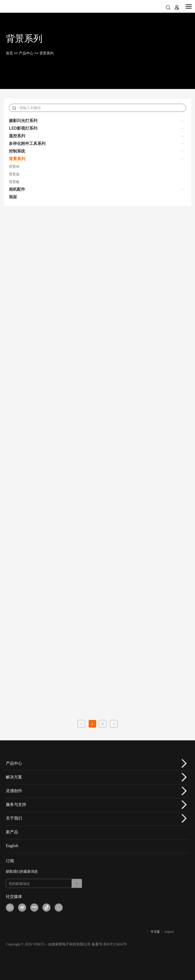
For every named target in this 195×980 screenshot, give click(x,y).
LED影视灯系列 (23, 128)
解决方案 (14, 777)
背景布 (14, 167)
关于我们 (14, 818)
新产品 (12, 832)
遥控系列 (17, 136)
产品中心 (26, 53)
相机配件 (17, 189)
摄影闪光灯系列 (23, 121)
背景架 (14, 174)
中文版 (155, 932)
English (12, 846)
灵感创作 (14, 791)
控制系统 (17, 151)
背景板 (14, 182)
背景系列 (46, 53)
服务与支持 (16, 804)
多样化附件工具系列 (27, 144)
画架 (13, 197)
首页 (9, 53)
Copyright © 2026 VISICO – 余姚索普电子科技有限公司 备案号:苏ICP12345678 (66, 944)
